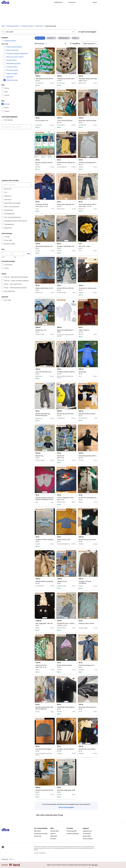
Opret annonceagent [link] (66, 807)
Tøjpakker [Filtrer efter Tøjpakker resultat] (10, 77)
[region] (88, 61)
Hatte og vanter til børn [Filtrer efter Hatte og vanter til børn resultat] (15, 57)
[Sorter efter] (90, 44)
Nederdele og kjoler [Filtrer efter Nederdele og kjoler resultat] (13, 63)
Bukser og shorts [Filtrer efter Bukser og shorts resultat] (12, 50)
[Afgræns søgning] (17, 185)
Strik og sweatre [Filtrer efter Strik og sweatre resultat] (12, 70)
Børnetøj (39, 26)
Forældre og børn (28, 26)
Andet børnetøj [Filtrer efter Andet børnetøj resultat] (12, 80)
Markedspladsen (13, 26)
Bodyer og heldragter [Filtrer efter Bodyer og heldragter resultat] (14, 47)
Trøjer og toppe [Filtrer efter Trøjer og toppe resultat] (12, 73)
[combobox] (38, 32)
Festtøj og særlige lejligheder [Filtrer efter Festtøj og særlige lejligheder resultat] (17, 53)
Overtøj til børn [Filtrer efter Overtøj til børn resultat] (12, 67)
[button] (87, 32)
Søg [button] (29, 254)
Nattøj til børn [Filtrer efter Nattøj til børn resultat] (12, 60)
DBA (3, 26)
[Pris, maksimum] (19, 254)
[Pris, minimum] (7, 254)
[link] (9, 41)
